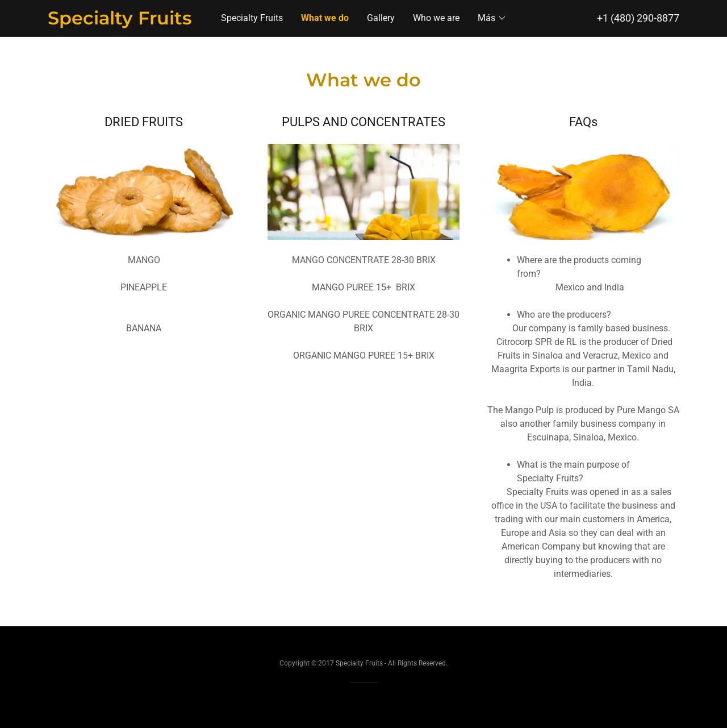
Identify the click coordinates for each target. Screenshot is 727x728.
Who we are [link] (436, 18)
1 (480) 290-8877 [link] (641, 18)
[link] (127, 21)
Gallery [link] (381, 18)
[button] (492, 18)
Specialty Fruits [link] (252, 18)
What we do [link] (325, 18)
